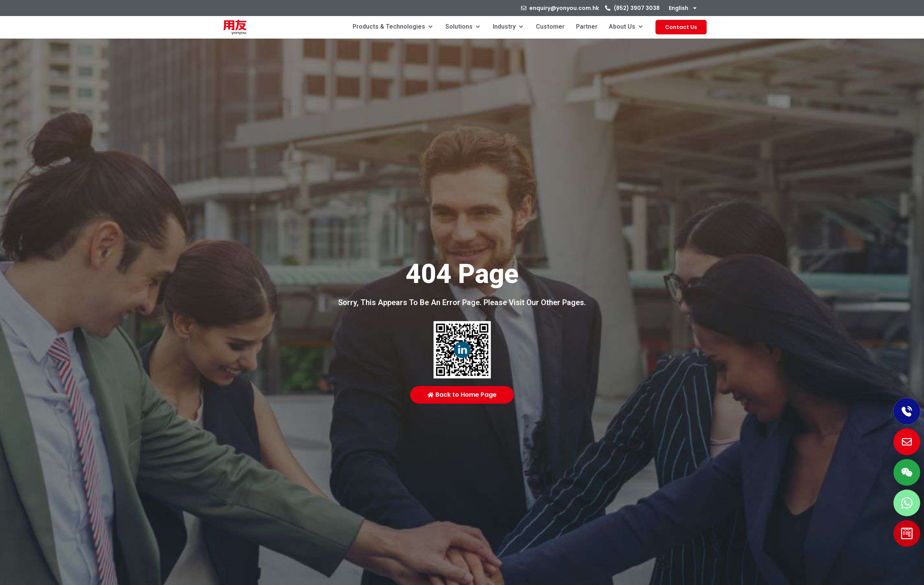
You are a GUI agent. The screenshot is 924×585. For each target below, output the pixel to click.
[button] (393, 27)
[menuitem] (683, 8)
